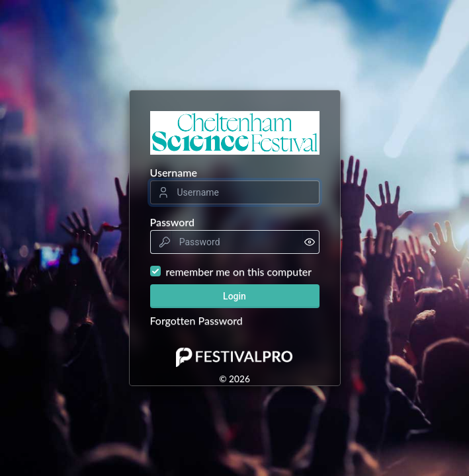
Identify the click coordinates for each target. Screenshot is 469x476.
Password (173, 222)
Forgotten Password (196, 320)
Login (234, 296)
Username (174, 172)
